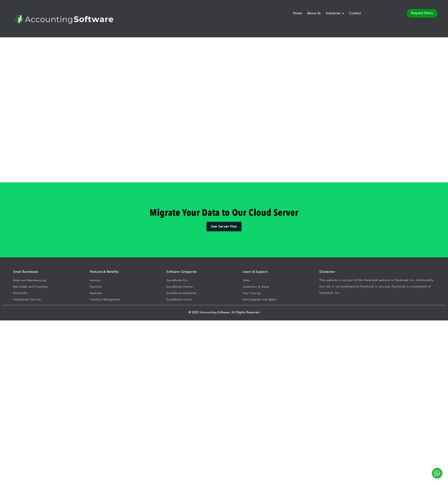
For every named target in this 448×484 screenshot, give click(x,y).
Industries (335, 14)
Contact (355, 14)
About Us (314, 14)
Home (297, 14)
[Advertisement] (170, 81)
